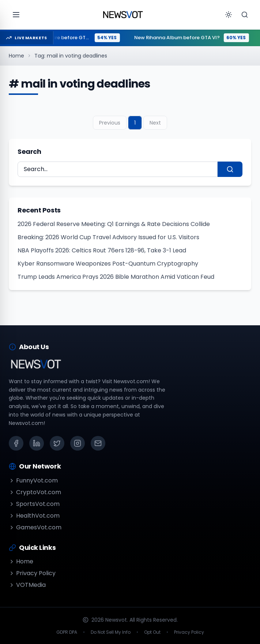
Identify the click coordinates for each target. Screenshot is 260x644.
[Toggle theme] (229, 15)
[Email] (98, 443)
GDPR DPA (67, 632)
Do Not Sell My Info (111, 632)
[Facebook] (16, 443)
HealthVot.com (34, 516)
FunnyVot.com (33, 480)
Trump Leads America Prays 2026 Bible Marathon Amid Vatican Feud (116, 277)
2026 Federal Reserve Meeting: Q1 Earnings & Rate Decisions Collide (114, 224)
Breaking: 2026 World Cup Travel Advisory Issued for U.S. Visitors (108, 237)
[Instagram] (78, 443)
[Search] (245, 15)
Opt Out (152, 632)
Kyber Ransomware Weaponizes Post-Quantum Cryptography (108, 264)
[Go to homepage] (123, 15)
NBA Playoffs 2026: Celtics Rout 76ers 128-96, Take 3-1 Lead (102, 250)
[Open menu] (16, 15)
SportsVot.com (34, 504)
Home (16, 56)
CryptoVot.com (35, 492)
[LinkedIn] (37, 443)
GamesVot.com (35, 527)
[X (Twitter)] (57, 443)
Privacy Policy (32, 573)
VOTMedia (27, 585)
